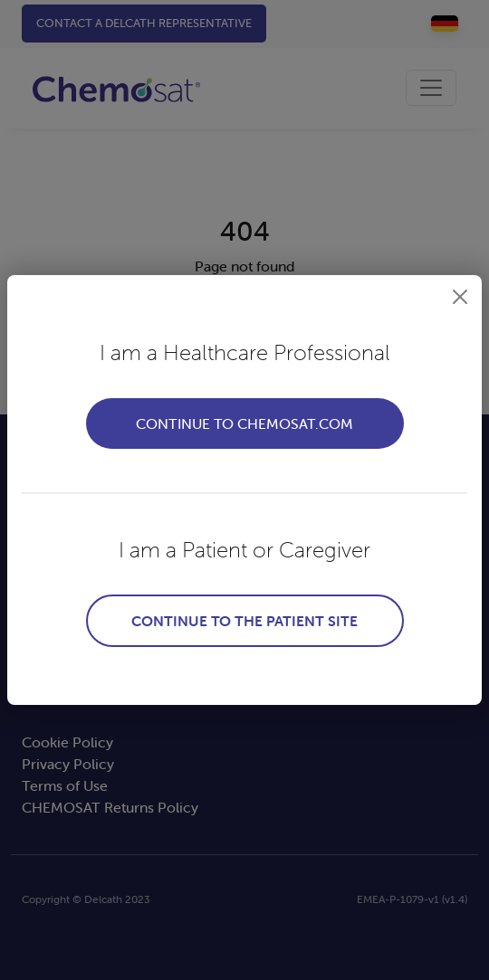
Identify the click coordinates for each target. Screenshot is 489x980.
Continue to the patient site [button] (244, 621)
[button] (460, 297)
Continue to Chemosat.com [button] (244, 423)
